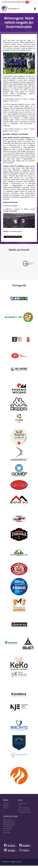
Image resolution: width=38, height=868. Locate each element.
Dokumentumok (24, 812)
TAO (20, 808)
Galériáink (7, 835)
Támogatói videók (24, 814)
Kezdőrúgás (7, 831)
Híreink (5, 810)
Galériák (6, 808)
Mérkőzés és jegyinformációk (9, 823)
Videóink (6, 833)
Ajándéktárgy (8, 828)
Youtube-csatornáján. (10, 211)
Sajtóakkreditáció (9, 826)
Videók (6, 806)
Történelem (22, 806)
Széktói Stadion (24, 810)
